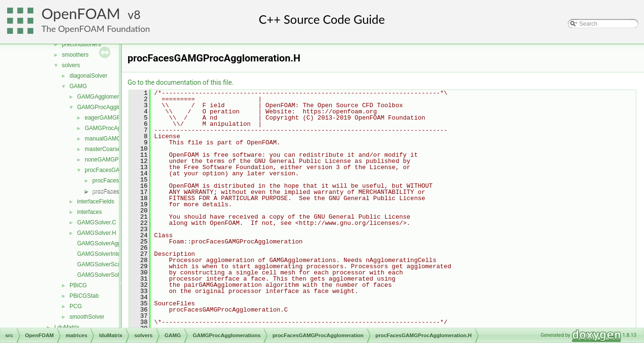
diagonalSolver (88, 76)
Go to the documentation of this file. (181, 82)
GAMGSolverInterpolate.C (110, 254)
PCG (76, 306)
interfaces (89, 212)
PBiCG (78, 285)
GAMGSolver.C (97, 222)
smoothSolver (87, 317)
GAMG (78, 86)
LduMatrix (67, 327)
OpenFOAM (81, 14)
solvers (71, 65)
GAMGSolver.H (97, 233)
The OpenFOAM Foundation (96, 29)
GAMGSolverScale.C (104, 264)
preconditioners (81, 44)
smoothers (75, 55)
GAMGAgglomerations (106, 97)
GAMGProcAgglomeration (118, 128)
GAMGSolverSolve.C (104, 275)
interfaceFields (96, 202)
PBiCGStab (84, 296)
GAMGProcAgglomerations (112, 107)
